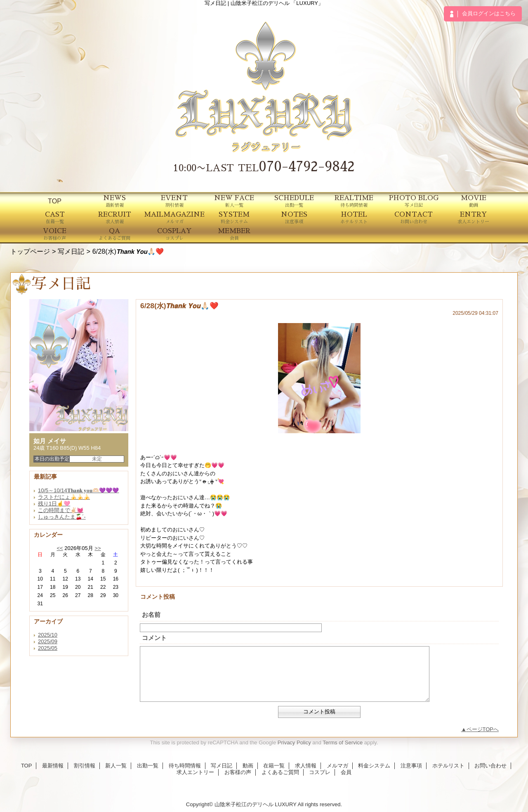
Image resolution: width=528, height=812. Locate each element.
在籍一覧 (274, 766)
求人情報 (306, 766)
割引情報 (85, 766)
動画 (248, 766)
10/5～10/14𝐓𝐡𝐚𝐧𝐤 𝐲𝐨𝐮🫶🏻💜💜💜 (78, 490)
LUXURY (285, 804)
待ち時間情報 (185, 766)
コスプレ (320, 772)
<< (60, 548)
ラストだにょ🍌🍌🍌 (64, 497)
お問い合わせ (490, 766)
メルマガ (337, 766)
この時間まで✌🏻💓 (61, 510)
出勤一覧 (148, 766)
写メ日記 (71, 251)
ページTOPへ (483, 729)
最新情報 (53, 766)
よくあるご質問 (280, 772)
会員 (346, 772)
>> (98, 548)
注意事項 (411, 766)
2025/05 (48, 648)
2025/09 (48, 641)
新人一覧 (116, 766)
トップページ (30, 251)
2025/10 (48, 635)
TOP (55, 201)
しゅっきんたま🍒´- (62, 517)
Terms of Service (343, 742)
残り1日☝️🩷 (54, 504)
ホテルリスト (448, 766)
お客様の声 (238, 772)
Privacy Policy (294, 742)
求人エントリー (195, 772)
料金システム (374, 766)
